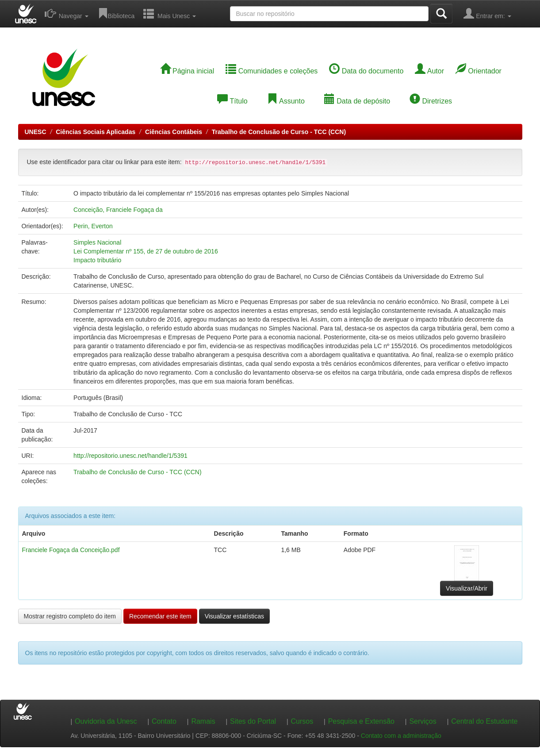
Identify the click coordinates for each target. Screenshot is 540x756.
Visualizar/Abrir (467, 588)
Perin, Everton (93, 226)
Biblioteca (116, 13)
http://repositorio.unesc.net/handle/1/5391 (130, 456)
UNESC (36, 132)
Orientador (479, 71)
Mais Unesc (170, 13)
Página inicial (187, 71)
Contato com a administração (401, 736)
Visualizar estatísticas (234, 616)
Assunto (285, 101)
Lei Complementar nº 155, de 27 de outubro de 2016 (146, 251)
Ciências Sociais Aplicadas (96, 132)
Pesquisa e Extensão (361, 721)
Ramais (203, 721)
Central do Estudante (484, 721)
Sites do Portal (253, 721)
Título (232, 101)
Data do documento (366, 71)
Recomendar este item (160, 616)
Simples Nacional (97, 242)
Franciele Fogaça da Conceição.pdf (71, 550)
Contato (164, 721)
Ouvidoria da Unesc (106, 721)
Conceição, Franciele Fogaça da (118, 210)
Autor (429, 71)
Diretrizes (431, 101)
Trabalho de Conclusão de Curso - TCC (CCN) (279, 132)
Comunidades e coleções (272, 71)
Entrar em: (487, 13)
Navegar (67, 13)
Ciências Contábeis (174, 132)
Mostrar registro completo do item (70, 616)
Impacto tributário (97, 260)
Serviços (423, 721)
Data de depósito (357, 101)
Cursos (302, 721)
